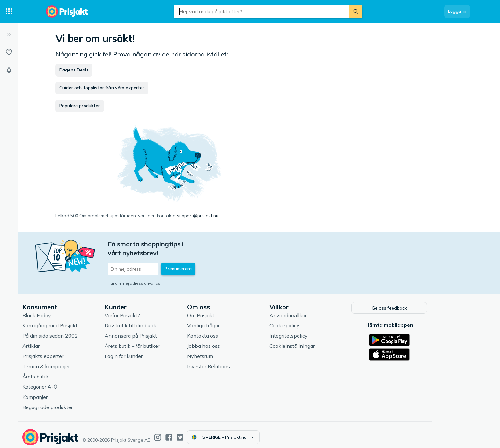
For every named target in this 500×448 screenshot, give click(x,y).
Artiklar (56, 341)
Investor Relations (234, 362)
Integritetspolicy (314, 331)
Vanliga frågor (229, 321)
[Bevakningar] (9, 70)
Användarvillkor (314, 310)
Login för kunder (149, 351)
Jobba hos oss (229, 341)
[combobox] (262, 11)
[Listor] (9, 52)
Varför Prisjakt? (148, 310)
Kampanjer (60, 392)
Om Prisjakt (226, 310)
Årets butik (61, 372)
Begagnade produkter (73, 402)
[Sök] (356, 11)
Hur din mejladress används (160, 274)
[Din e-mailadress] (175, 260)
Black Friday (62, 310)
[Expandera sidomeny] (9, 34)
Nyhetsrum (226, 351)
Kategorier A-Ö (65, 382)
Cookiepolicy (310, 321)
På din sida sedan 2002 (76, 331)
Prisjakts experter (68, 351)
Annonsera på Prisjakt (156, 331)
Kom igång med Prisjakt (75, 321)
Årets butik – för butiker (158, 341)
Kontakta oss (228, 331)
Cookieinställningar (318, 341)
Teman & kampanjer (72, 362)
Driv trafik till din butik (156, 321)
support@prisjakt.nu (198, 216)
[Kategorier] (9, 11)
